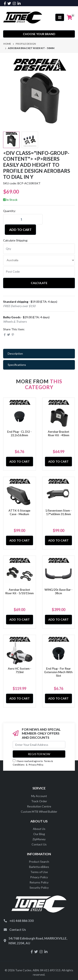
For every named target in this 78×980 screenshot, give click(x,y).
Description (15, 353)
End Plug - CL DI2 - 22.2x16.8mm (19, 433)
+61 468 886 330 (22, 921)
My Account (39, 796)
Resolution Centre (39, 806)
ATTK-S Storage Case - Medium (19, 512)
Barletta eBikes (39, 867)
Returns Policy (39, 882)
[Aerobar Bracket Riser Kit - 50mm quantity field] (23, 219)
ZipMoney (39, 839)
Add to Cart (20, 230)
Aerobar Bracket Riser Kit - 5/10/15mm (19, 591)
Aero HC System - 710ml (20, 670)
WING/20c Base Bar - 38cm (58, 591)
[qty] (39, 249)
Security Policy (39, 888)
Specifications (17, 365)
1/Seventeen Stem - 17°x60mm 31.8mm (58, 512)
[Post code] (39, 272)
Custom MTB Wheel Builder (39, 812)
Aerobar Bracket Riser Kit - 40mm (59, 433)
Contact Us (39, 844)
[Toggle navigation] (60, 17)
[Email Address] (39, 745)
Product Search (39, 862)
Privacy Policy (36, 765)
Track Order (39, 801)
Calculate (39, 283)
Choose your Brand (39, 34)
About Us (39, 829)
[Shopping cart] (69, 17)
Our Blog (39, 834)
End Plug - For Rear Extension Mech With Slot (59, 672)
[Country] (39, 260)
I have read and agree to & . (33, 763)
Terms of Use (39, 872)
